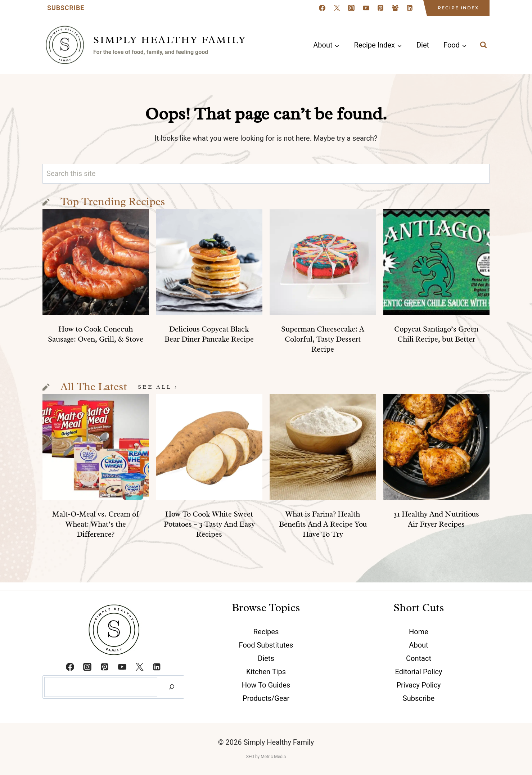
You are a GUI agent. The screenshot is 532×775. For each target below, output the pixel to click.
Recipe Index (458, 8)
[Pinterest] (380, 8)
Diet (423, 45)
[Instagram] (351, 8)
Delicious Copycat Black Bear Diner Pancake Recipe (209, 334)
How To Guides (266, 685)
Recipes (266, 632)
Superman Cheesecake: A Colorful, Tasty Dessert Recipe (323, 339)
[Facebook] (322, 8)
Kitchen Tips (266, 672)
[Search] (172, 687)
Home (419, 632)
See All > (158, 387)
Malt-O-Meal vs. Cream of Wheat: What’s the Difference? (96, 524)
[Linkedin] (410, 8)
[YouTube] (366, 8)
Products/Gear (266, 698)
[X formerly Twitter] (337, 8)
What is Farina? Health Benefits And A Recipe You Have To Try (323, 524)
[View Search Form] (483, 45)
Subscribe (66, 8)
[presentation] (96, 262)
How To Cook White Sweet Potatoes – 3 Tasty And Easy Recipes (209, 524)
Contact (419, 658)
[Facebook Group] (395, 8)
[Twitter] (139, 667)
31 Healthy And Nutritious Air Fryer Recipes (436, 519)
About (418, 645)
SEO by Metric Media (266, 757)
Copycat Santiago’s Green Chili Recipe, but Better (436, 334)
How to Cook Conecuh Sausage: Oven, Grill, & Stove (96, 334)
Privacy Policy (418, 685)
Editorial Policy (419, 672)
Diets (266, 658)
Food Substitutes (266, 645)
